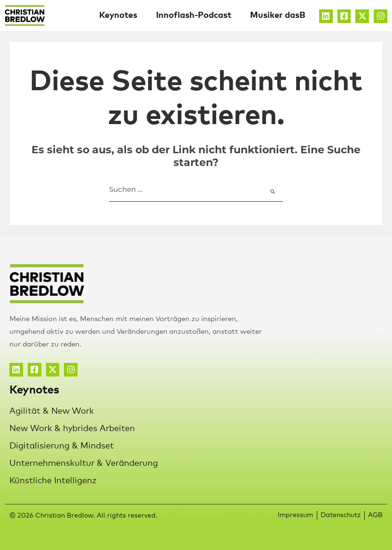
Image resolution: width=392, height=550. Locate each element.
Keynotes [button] (118, 16)
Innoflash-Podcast (194, 16)
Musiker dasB (278, 16)
